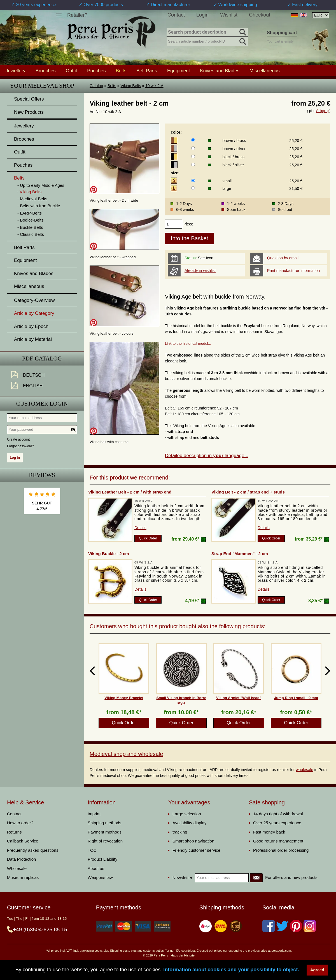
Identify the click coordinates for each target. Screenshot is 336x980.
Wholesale (17, 868)
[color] (193, 140)
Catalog (96, 86)
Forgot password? (20, 446)
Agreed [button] (317, 970)
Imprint (94, 814)
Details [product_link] (140, 528)
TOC (92, 850)
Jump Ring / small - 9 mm (296, 698)
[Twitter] (282, 926)
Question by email (283, 258)
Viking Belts (131, 86)
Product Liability (102, 859)
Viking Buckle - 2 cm (109, 554)
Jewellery (16, 71)
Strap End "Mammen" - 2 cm (240, 554)
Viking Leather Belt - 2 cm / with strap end (130, 492)
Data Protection (21, 859)
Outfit (72, 71)
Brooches (46, 71)
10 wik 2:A (154, 86)
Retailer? (77, 15)
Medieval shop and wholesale (126, 754)
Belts (112, 86)
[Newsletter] (256, 878)
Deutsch (34, 375)
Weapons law (100, 877)
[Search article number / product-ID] (207, 41)
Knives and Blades (220, 71)
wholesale (304, 770)
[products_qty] (174, 224)
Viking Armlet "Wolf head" (239, 698)
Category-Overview (34, 300)
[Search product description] (207, 32)
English (33, 386)
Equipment (179, 71)
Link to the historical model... (188, 344)
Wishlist (229, 15)
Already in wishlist (200, 271)
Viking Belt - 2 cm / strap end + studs (248, 492)
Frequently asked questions (33, 850)
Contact (176, 15)
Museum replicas (23, 877)
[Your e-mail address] (42, 418)
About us (96, 868)
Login (202, 15)
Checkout (260, 15)
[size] (193, 181)
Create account (18, 439)
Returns (14, 832)
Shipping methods (104, 823)
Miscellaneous (265, 71)
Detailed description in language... (207, 456)
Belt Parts (147, 71)
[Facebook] (269, 926)
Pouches (96, 71)
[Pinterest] (296, 926)
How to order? (20, 823)
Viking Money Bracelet (124, 698)
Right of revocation (105, 841)
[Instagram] (310, 926)
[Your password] (42, 430)
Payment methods (105, 832)
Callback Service (23, 841)
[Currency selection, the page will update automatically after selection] (321, 15)
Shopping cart (282, 33)
